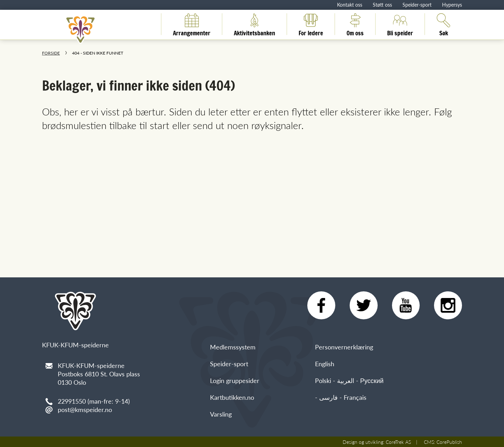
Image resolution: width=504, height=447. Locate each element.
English (325, 364)
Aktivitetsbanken (254, 24)
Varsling (221, 414)
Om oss (355, 24)
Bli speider (400, 24)
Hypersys (452, 5)
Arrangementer (192, 24)
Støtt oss (382, 5)
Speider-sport (417, 5)
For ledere (311, 24)
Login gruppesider (235, 380)
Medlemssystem (233, 347)
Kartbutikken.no (232, 397)
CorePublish (449, 442)
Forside (51, 53)
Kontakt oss (350, 5)
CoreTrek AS (398, 442)
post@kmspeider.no (85, 409)
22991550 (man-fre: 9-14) (94, 401)
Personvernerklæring (344, 347)
